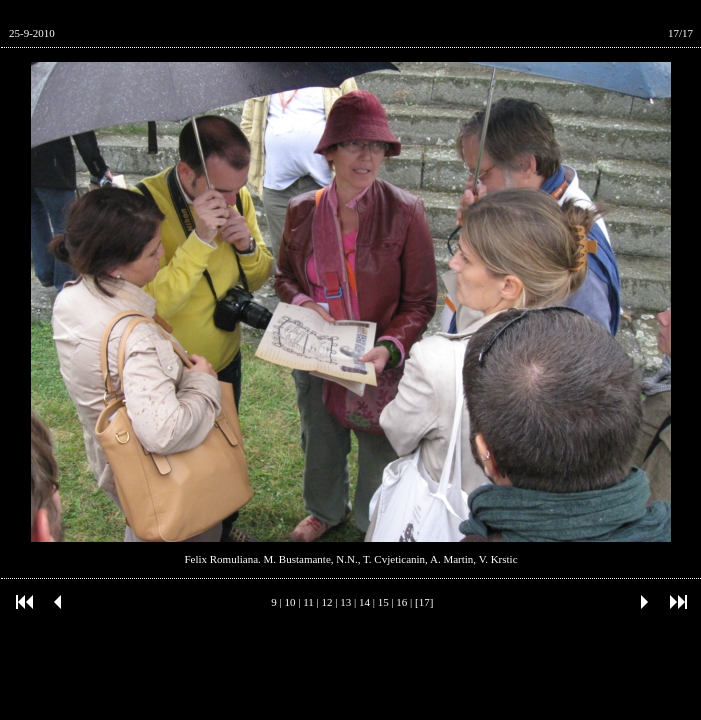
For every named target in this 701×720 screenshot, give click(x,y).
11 (308, 602)
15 (383, 602)
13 (345, 602)
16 (401, 602)
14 (364, 602)
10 (290, 602)
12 (327, 602)
